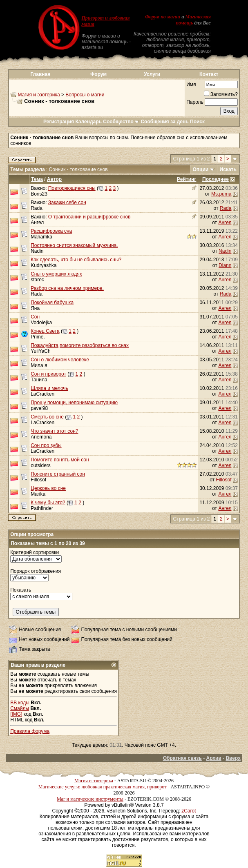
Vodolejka (41, 323)
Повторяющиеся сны (72, 188)
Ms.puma (221, 194)
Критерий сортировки (35, 552)
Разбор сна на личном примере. (67, 288)
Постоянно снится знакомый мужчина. (74, 245)
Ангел (37, 223)
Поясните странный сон (58, 474)
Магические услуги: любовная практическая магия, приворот (103, 787)
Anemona (41, 437)
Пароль (195, 102)
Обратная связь (182, 758)
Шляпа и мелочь (49, 388)
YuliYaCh (40, 351)
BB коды (20, 703)
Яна (35, 308)
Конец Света (45, 331)
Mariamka (41, 237)
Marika (38, 494)
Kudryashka (44, 265)
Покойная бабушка (52, 303)
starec (37, 280)
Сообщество (121, 122)
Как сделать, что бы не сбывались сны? (76, 260)
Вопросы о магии (85, 95)
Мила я (39, 365)
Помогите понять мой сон (60, 460)
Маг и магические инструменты (90, 799)
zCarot (189, 811)
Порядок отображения (36, 571)
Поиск (197, 122)
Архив (213, 758)
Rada (37, 208)
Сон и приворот (48, 374)
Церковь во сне (48, 488)
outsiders (41, 465)
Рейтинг (187, 179)
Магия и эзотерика (39, 95)
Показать (21, 590)
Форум (98, 74)
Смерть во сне (47, 417)
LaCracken (42, 394)
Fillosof (38, 480)
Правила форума (30, 731)
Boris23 (39, 194)
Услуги (152, 74)
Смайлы (20, 708)
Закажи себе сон (67, 203)
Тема (37, 179)
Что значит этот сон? (54, 431)
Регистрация (59, 122)
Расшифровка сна (51, 231)
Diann (225, 265)
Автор (54, 179)
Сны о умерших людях (56, 274)
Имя (191, 85)
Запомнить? (221, 94)
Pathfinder (42, 508)
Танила (39, 380)
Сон (35, 317)
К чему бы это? (48, 503)
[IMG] (16, 714)
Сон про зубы (46, 445)
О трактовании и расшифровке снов (89, 217)
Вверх (233, 758)
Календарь (88, 122)
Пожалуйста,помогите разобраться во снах (80, 345)
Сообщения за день (164, 122)
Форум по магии (163, 17)
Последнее (216, 179)
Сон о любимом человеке (60, 360)
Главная (40, 74)
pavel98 (39, 408)
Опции (201, 169)
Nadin (225, 251)
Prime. (38, 337)
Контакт (209, 74)
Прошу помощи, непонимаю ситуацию (74, 403)
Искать (228, 169)
